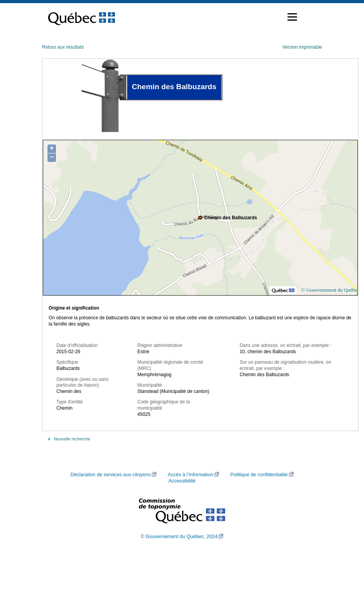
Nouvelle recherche (72, 439)
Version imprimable (302, 47)
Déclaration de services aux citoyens (110, 475)
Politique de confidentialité (259, 475)
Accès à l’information (190, 475)
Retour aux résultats (63, 47)
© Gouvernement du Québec (330, 290)
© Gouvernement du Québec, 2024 (179, 537)
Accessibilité (182, 481)
